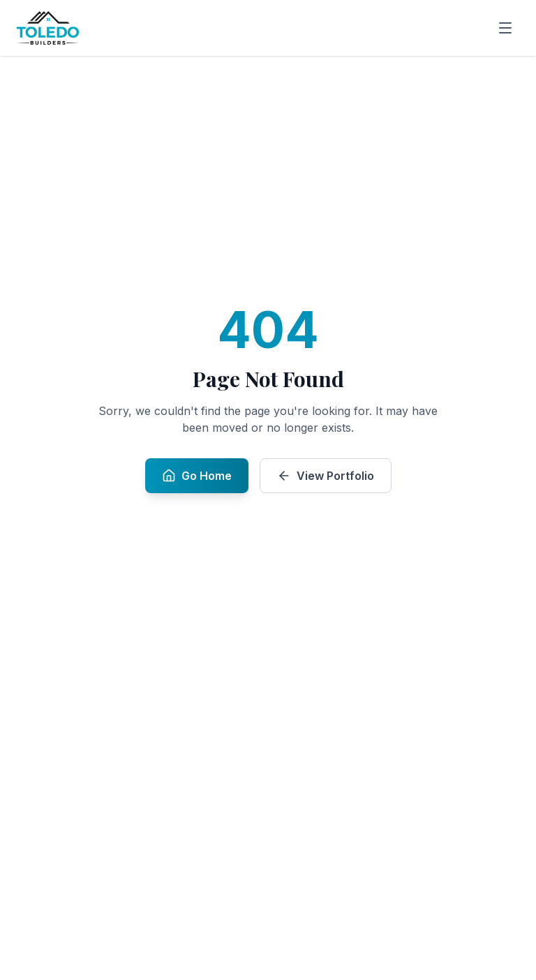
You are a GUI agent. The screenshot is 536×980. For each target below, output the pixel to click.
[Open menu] (505, 28)
